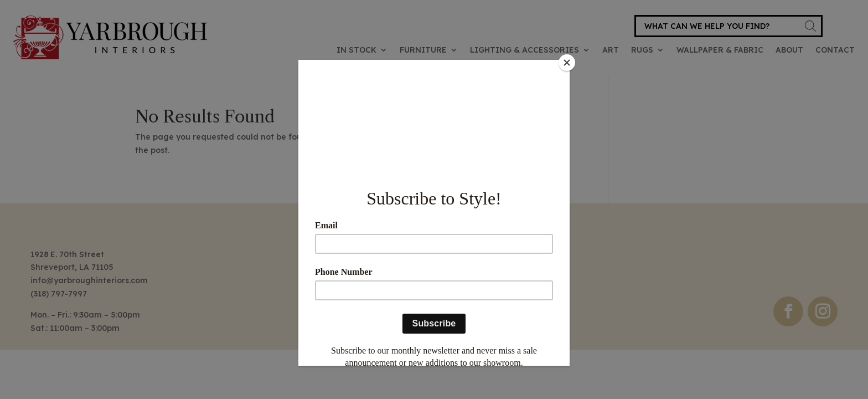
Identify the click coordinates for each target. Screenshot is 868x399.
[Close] (567, 63)
